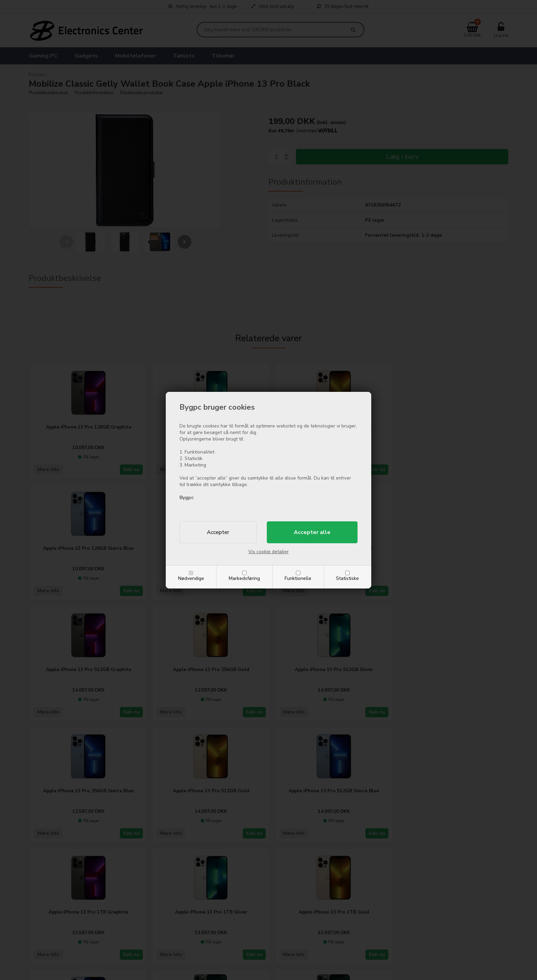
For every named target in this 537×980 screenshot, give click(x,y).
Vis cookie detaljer (268, 552)
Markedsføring (244, 578)
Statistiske (347, 578)
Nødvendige (191, 578)
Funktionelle (298, 578)
